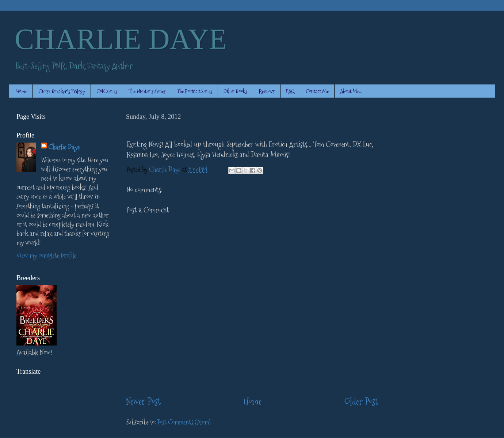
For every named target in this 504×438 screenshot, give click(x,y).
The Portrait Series (194, 91)
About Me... (351, 91)
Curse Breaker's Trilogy (62, 91)
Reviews (267, 91)
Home (22, 91)
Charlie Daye (64, 147)
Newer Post (143, 402)
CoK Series (107, 91)
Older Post (361, 402)
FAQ (290, 91)
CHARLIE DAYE (121, 39)
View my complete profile (46, 255)
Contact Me (317, 91)
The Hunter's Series (147, 91)
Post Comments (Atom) (184, 422)
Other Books (235, 91)
